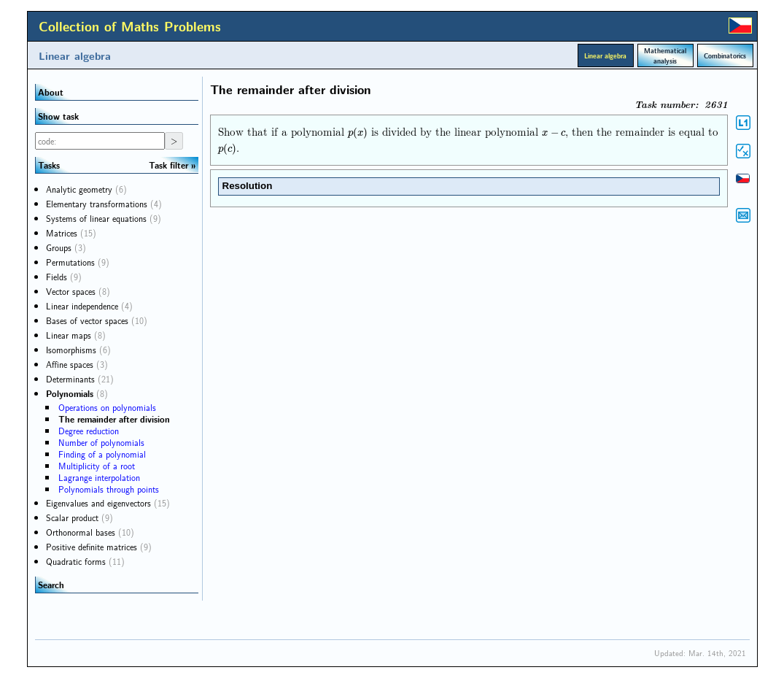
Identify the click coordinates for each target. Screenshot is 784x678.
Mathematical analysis (665, 55)
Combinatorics (725, 55)
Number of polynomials (101, 442)
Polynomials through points (109, 489)
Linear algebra (75, 55)
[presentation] (358, 132)
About (51, 92)
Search (51, 585)
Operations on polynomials (107, 407)
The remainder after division (114, 419)
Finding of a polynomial (102, 454)
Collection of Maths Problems (130, 26)
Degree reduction (89, 431)
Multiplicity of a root (97, 466)
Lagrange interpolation (99, 477)
